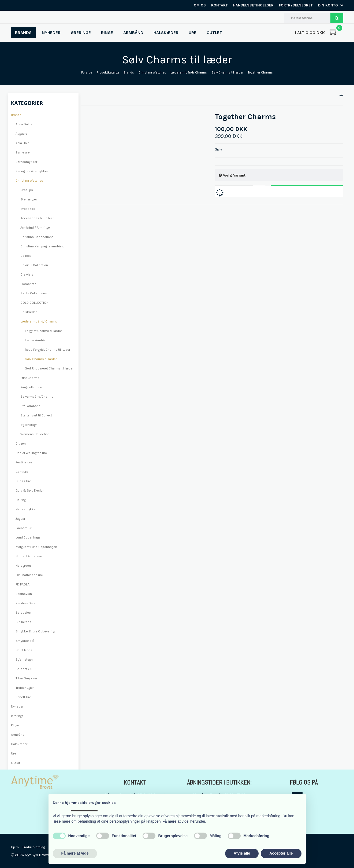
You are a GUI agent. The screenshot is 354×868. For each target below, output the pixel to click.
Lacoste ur (23, 528)
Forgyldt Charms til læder (43, 331)
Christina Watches (29, 181)
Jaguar (20, 519)
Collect (26, 256)
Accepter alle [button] (281, 853)
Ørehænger (29, 199)
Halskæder (29, 312)
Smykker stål (25, 641)
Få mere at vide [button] (75, 853)
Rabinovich (24, 594)
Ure (14, 753)
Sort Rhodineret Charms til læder (49, 368)
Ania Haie (23, 143)
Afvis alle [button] (242, 853)
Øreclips (27, 190)
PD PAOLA (23, 584)
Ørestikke (28, 209)
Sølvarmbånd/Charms (37, 397)
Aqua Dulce (24, 124)
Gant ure (22, 472)
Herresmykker (26, 509)
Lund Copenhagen (29, 537)
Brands (16, 115)
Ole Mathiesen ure (29, 575)
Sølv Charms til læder (41, 359)
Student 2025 (26, 669)
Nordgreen (23, 566)
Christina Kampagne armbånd (42, 246)
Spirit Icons (24, 650)
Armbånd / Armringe (35, 228)
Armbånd (18, 735)
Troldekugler (25, 688)
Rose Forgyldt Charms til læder (48, 350)
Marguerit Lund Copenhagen (36, 547)
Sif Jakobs (23, 622)
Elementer (28, 284)
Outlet (16, 763)
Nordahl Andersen (29, 556)
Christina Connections (37, 237)
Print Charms (30, 378)
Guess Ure (23, 481)
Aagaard (22, 134)
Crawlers (27, 274)
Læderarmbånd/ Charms (39, 321)
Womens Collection (35, 434)
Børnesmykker (26, 162)
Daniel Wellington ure (31, 453)
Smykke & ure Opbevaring (35, 631)
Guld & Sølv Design (30, 490)
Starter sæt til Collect (36, 415)
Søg (337, 18)
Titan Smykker (26, 678)
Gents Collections (34, 293)
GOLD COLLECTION (34, 303)
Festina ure (24, 462)
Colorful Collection (34, 265)
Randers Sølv (25, 603)
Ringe (15, 725)
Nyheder (17, 706)
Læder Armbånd (37, 340)
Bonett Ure (23, 697)
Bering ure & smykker (32, 171)
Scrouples (23, 613)
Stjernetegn (29, 425)
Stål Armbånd (30, 406)
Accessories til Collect (37, 218)
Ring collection (31, 387)
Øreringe (17, 716)
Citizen (21, 444)
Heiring (21, 500)
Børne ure (23, 152)
